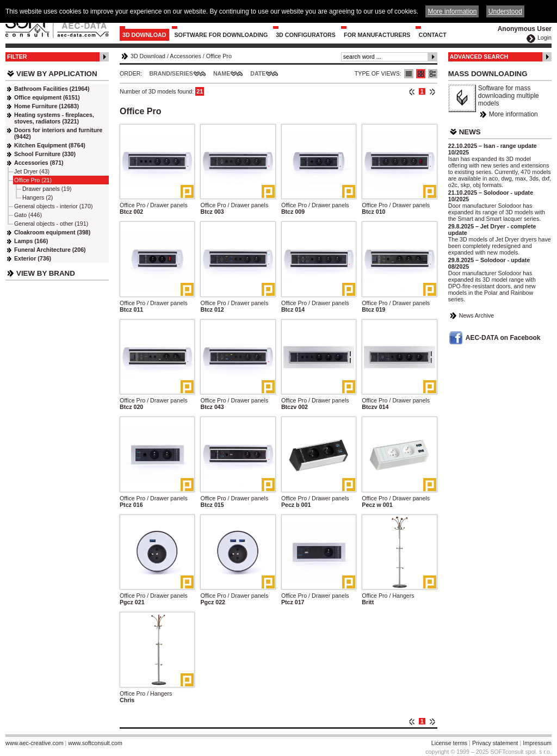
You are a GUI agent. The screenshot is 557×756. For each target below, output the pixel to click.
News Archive (477, 315)
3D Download (144, 35)
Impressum (537, 743)
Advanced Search (479, 57)
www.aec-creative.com (35, 743)
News (470, 132)
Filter (17, 57)
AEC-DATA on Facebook (503, 338)
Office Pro (219, 56)
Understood (505, 11)
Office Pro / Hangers (388, 596)
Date (258, 73)
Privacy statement (495, 743)
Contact (432, 35)
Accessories (185, 56)
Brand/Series (171, 73)
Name (222, 73)
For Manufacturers (377, 35)
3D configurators (306, 35)
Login (544, 38)
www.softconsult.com (95, 743)
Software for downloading (221, 35)
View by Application (57, 74)
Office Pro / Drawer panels (154, 205)
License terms (449, 743)
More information (513, 114)
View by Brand (46, 273)
